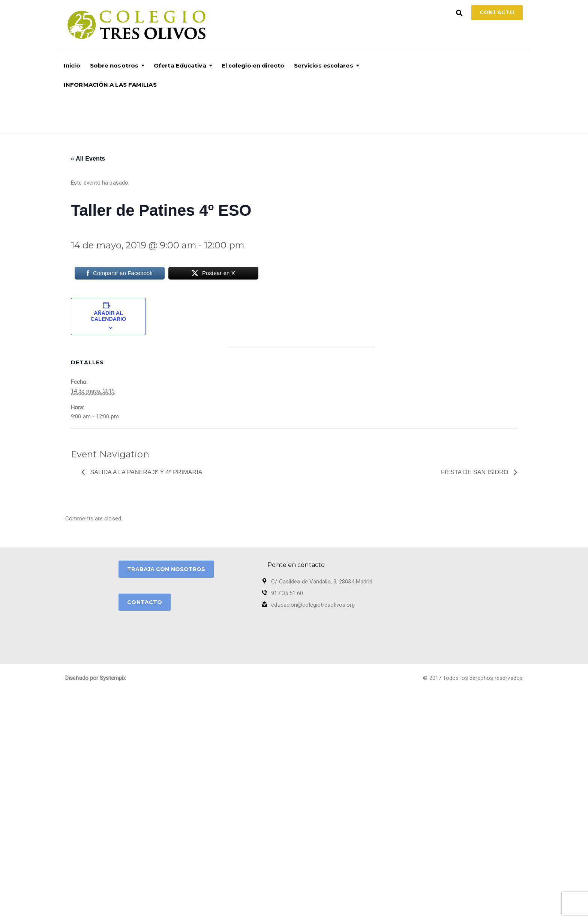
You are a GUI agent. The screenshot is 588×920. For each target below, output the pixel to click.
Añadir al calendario (108, 316)
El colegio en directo (253, 65)
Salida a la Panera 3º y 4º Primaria (145, 472)
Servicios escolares (324, 65)
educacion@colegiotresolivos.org (313, 605)
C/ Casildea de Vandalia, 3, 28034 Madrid (322, 582)
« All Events (88, 159)
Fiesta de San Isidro (475, 472)
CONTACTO (145, 602)
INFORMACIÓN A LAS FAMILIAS (110, 85)
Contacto (497, 12)
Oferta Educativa (180, 65)
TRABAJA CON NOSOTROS (166, 569)
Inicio (72, 65)
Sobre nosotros (114, 65)
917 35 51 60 (287, 593)
